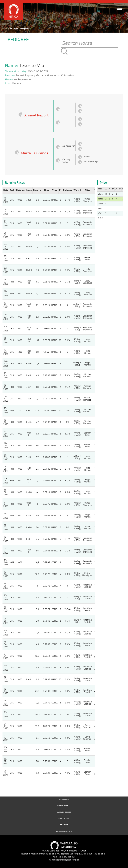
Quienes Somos (64, 812)
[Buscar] (89, 43)
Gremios (64, 825)
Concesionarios (64, 831)
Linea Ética (64, 819)
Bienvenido (64, 800)
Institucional (64, 806)
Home (15, 29)
